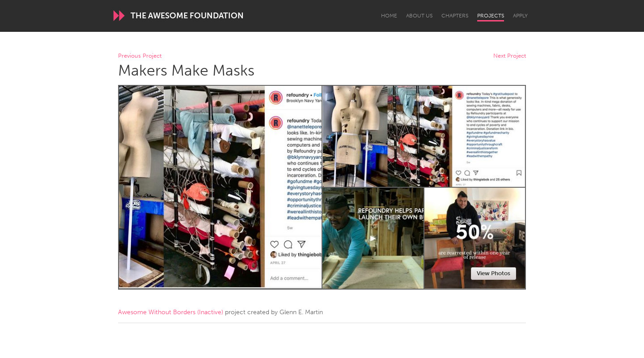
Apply (520, 16)
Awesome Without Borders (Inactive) (171, 312)
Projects (491, 16)
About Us (419, 16)
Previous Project (140, 56)
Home (389, 16)
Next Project (510, 56)
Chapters (455, 16)
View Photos (494, 273)
